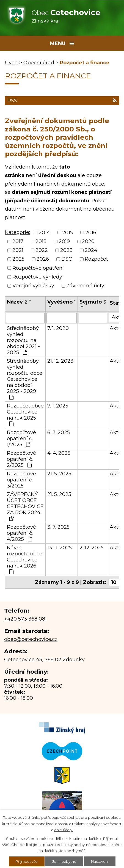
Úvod (11, 63)
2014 (44, 233)
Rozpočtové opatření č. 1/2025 (21, 439)
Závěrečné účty (85, 286)
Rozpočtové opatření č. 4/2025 (21, 533)
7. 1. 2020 (58, 328)
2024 (91, 250)
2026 (43, 259)
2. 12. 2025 (92, 548)
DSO (67, 259)
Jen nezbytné (64, 861)
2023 (66, 250)
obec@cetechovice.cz (31, 639)
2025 (18, 259)
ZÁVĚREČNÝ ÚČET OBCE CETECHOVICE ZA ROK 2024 (25, 506)
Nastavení (100, 861)
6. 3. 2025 (59, 432)
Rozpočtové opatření (38, 268)
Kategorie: (17, 232)
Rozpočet (96, 259)
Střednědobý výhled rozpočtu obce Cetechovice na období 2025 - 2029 (25, 379)
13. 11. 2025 (60, 548)
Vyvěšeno (62, 302)
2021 (18, 250)
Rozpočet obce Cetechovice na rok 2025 (25, 415)
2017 (18, 241)
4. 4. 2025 (59, 453)
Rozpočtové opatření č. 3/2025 (21, 480)
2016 (91, 233)
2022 (42, 250)
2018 (41, 241)
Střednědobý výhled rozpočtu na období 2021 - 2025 (23, 340)
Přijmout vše (27, 861)
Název (17, 302)
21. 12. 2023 (60, 361)
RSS (62, 101)
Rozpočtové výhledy (37, 277)
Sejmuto (93, 302)
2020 (88, 241)
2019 (64, 241)
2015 (67, 233)
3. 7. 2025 (58, 527)
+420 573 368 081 (25, 619)
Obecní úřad (39, 63)
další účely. (64, 830)
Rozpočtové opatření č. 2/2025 (21, 459)
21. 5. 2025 (59, 474)
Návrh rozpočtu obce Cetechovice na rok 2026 (25, 560)
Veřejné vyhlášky (33, 286)
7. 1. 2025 (58, 406)
